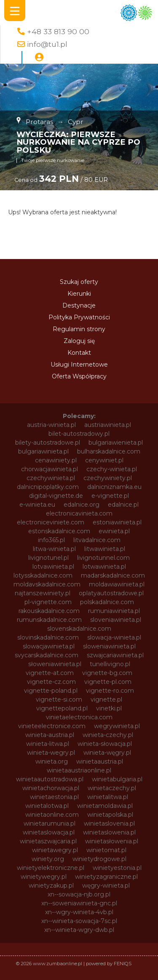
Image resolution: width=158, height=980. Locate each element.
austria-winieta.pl (51, 425)
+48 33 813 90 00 (58, 31)
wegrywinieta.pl (117, 726)
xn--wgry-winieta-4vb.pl (79, 912)
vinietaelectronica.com (79, 717)
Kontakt (79, 353)
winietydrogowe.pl (99, 859)
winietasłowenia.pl (112, 841)
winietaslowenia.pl (109, 832)
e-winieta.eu (37, 505)
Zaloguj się (79, 341)
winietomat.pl (106, 850)
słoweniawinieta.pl (55, 664)
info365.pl (51, 540)
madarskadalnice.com (113, 575)
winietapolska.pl (110, 815)
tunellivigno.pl (110, 664)
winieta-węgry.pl (107, 753)
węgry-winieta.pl (106, 886)
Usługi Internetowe (79, 364)
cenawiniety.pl (56, 460)
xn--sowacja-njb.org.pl (79, 894)
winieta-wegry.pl (51, 753)
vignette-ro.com (110, 691)
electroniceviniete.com (51, 522)
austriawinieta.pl (108, 425)
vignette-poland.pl (51, 691)
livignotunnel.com (103, 558)
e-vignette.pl (110, 496)
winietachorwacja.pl (51, 788)
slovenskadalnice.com (79, 629)
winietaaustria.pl (100, 761)
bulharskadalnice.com (109, 451)
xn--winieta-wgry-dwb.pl (79, 930)
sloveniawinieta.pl (116, 620)
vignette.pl (106, 699)
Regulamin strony (79, 329)
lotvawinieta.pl (53, 567)
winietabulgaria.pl (117, 779)
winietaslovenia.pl (109, 823)
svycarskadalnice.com (47, 655)
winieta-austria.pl (50, 735)
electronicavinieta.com (79, 513)
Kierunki (79, 294)
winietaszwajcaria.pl (48, 841)
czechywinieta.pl (51, 478)
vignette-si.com (59, 699)
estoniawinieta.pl (117, 522)
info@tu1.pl (47, 44)
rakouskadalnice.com (49, 611)
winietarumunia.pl (50, 823)
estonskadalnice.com (59, 531)
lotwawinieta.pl (104, 567)
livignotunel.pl (48, 558)
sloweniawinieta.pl (109, 646)
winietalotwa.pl (47, 806)
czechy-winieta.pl (112, 469)
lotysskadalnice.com (43, 575)
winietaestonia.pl (54, 797)
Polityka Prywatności (79, 317)
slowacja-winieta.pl (114, 637)
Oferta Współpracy (79, 376)
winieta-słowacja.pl (105, 744)
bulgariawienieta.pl (116, 443)
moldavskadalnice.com (47, 584)
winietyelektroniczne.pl (51, 868)
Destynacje (79, 305)
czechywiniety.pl (108, 478)
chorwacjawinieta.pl (50, 469)
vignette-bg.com (107, 673)
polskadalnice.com (107, 602)
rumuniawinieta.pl (114, 611)
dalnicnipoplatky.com (48, 487)
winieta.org (52, 761)
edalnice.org (82, 505)
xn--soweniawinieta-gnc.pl (79, 903)
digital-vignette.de (56, 496)
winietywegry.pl (44, 877)
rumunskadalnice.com (49, 620)
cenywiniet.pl (104, 460)
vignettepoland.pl (62, 708)
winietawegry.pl (55, 850)
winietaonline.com (52, 815)
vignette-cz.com (51, 682)
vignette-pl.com (108, 682)
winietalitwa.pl (108, 797)
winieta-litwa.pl (48, 744)
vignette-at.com (50, 673)
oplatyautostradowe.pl (111, 593)
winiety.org (48, 859)
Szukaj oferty (79, 282)
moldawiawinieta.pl (117, 584)
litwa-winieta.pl (54, 549)
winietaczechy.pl (112, 788)
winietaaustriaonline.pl (79, 770)
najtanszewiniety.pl (43, 593)
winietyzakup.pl (51, 886)
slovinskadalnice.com (48, 637)
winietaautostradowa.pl (50, 779)
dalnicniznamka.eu (114, 487)
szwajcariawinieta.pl (115, 655)
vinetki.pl (109, 708)
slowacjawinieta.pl (49, 646)
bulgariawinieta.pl (43, 451)
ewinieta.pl (114, 531)
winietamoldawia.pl (105, 806)
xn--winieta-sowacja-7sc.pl (79, 921)
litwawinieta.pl (105, 549)
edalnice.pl (123, 505)
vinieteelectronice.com (52, 726)
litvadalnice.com (97, 540)
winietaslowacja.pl (49, 832)
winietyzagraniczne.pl (106, 877)
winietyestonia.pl (117, 868)
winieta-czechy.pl (108, 735)
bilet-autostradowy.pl (79, 434)
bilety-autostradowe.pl (48, 443)
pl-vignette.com (48, 602)
